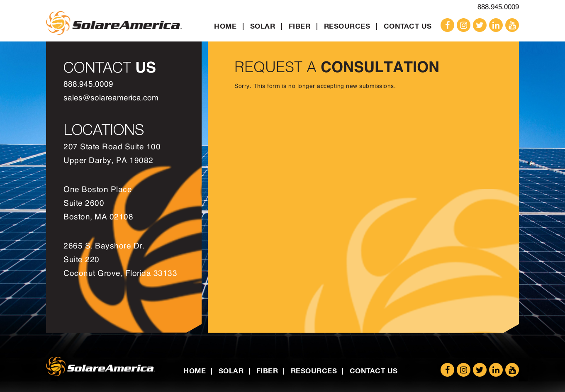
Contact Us (408, 26)
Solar (263, 26)
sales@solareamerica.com (111, 98)
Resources (347, 26)
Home (225, 26)
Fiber (300, 26)
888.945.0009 (498, 7)
